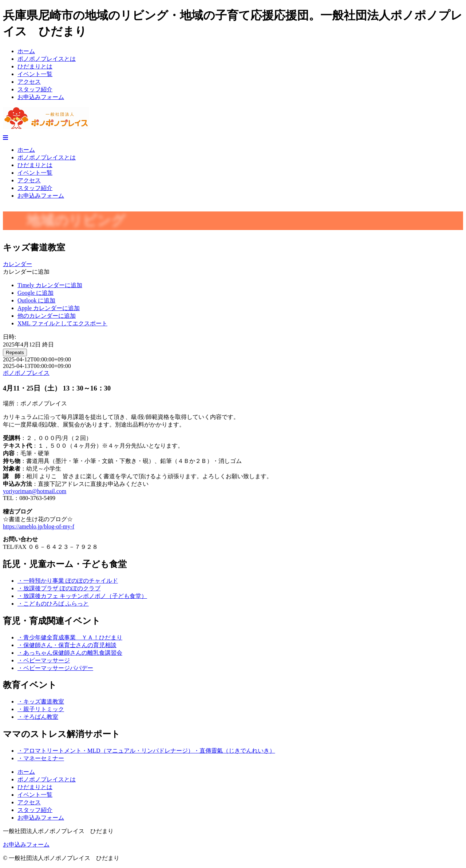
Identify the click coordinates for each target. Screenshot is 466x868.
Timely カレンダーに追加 (50, 285)
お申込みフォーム (41, 97)
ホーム (26, 51)
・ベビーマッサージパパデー (55, 668)
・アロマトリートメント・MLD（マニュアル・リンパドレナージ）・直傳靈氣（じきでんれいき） (146, 751)
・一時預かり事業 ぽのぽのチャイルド (68, 581)
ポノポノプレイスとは (47, 59)
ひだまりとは (35, 66)
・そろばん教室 (38, 717)
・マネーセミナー (41, 758)
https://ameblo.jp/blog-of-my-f (39, 526)
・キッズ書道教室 (41, 701)
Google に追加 (35, 293)
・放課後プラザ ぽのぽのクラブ (59, 588)
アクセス (29, 82)
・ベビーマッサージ (44, 660)
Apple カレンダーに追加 (49, 308)
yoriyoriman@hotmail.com (35, 491)
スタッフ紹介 (35, 89)
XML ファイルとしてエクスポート (62, 323)
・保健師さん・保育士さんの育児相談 (67, 645)
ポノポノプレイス (26, 373)
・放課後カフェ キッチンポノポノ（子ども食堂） (82, 596)
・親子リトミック (41, 709)
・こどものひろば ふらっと (53, 604)
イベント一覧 (35, 74)
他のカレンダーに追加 (47, 316)
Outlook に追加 (36, 300)
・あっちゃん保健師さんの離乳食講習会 (70, 653)
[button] (26, 272)
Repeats (15, 352)
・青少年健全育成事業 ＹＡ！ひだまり (70, 637)
